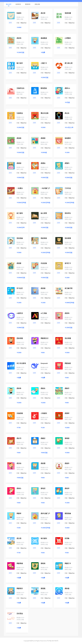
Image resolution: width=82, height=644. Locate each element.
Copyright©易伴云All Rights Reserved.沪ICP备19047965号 (41, 641)
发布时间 (18, 4)
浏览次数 (37, 4)
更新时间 (28, 4)
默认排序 (9, 4)
